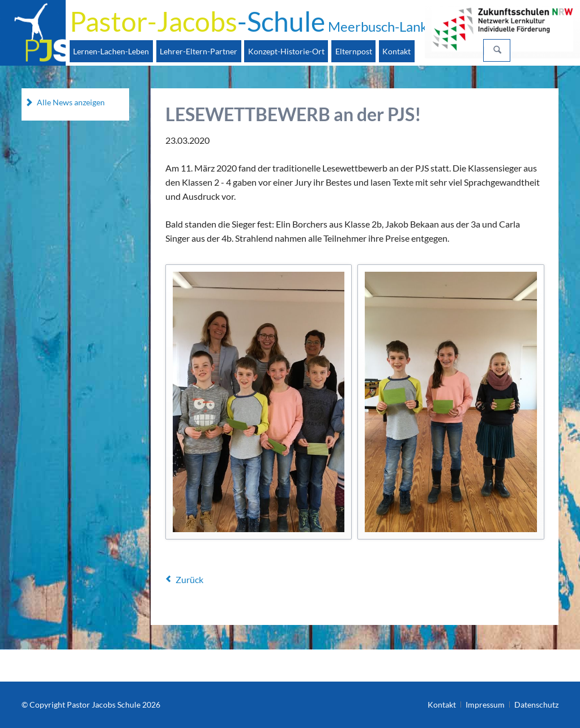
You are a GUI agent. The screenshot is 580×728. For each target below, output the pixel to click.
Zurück (189, 579)
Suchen (497, 50)
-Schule (249, 21)
